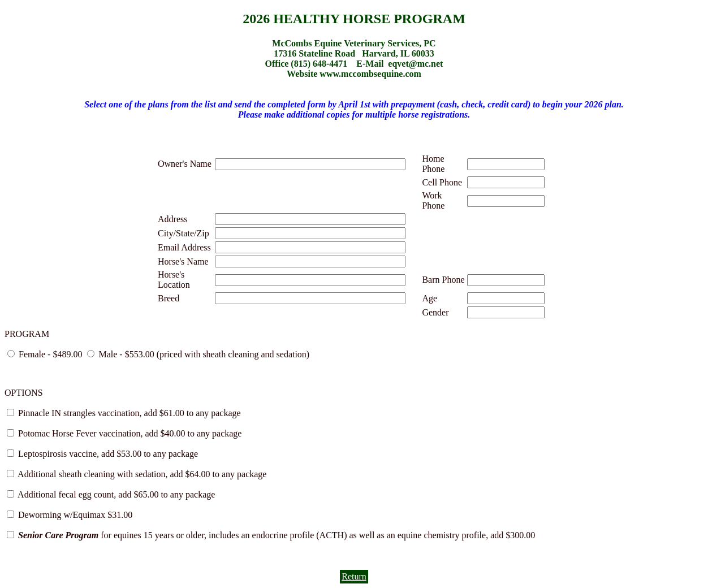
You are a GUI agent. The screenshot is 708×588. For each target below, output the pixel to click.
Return (354, 576)
